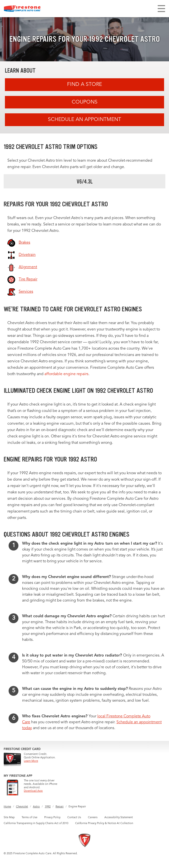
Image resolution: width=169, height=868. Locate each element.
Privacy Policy (52, 818)
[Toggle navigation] (161, 9)
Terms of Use (29, 818)
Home (7, 807)
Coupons (85, 102)
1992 (48, 807)
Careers (93, 818)
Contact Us (74, 818)
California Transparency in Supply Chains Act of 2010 (36, 823)
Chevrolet (22, 807)
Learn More (31, 761)
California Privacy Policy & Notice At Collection (104, 823)
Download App (33, 791)
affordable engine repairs (66, 374)
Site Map (9, 818)
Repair (60, 807)
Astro (36, 807)
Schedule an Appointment (84, 120)
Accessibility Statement (119, 818)
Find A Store (84, 85)
